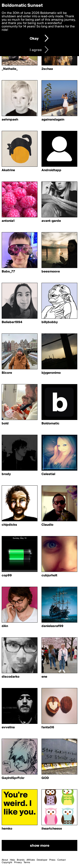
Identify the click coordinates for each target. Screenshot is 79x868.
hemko (7, 829)
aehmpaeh (10, 120)
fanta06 (48, 727)
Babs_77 (8, 272)
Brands (21, 860)
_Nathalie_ (10, 69)
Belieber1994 (12, 322)
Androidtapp (51, 170)
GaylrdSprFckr (13, 778)
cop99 (7, 576)
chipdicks (9, 525)
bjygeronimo (51, 373)
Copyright (7, 863)
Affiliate (31, 860)
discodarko (11, 677)
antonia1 (8, 221)
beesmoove (51, 272)
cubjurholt (49, 576)
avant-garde (51, 221)
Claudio (47, 525)
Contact (62, 860)
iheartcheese (52, 829)
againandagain (53, 120)
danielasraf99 (52, 626)
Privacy (18, 863)
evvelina (8, 727)
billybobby (50, 322)
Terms (27, 863)
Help (12, 860)
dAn (5, 626)
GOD (45, 778)
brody (6, 474)
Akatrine (8, 170)
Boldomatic (50, 424)
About (5, 860)
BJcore (7, 373)
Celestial (48, 474)
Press (52, 860)
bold (5, 424)
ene (44, 677)
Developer (42, 860)
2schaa (47, 69)
